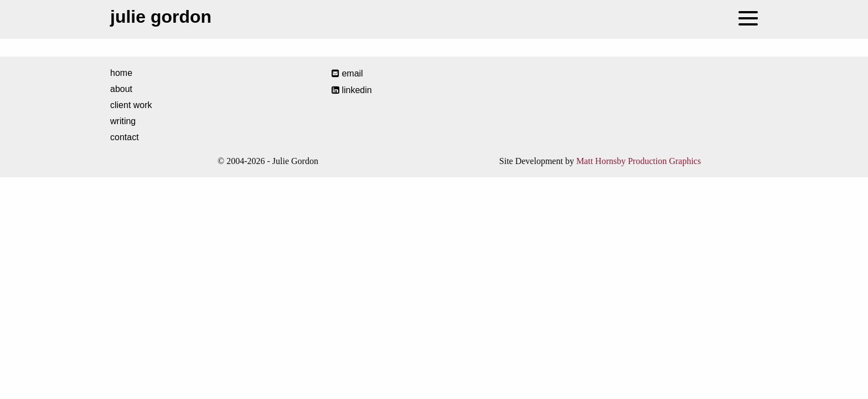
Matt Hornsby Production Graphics (639, 161)
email (347, 73)
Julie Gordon (161, 17)
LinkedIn (352, 90)
